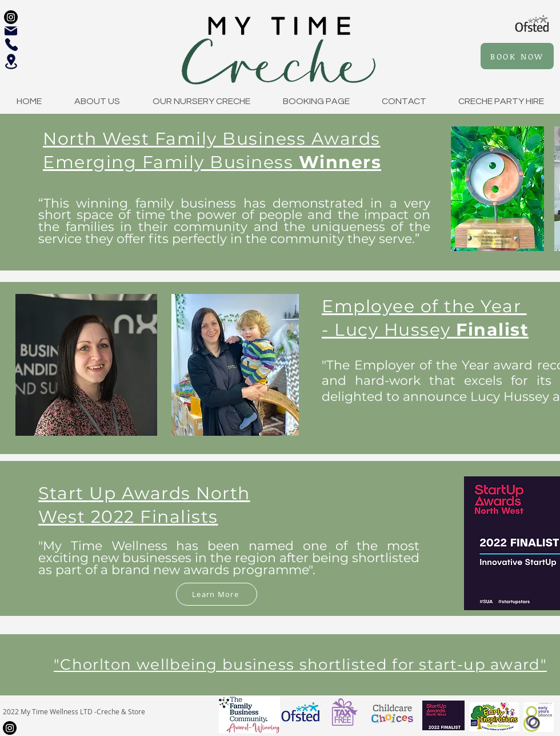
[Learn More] (217, 594)
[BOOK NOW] (517, 56)
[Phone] (11, 45)
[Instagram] (11, 17)
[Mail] (11, 31)
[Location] (11, 61)
